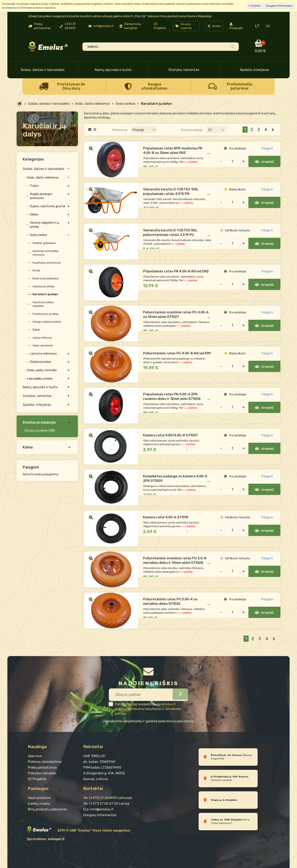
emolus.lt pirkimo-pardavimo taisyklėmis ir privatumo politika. (148, 709)
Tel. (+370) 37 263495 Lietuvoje (108, 798)
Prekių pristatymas (42, 767)
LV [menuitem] (268, 26)
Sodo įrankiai (125, 104)
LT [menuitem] (257, 26)
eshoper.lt (56, 839)
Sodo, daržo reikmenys (93, 104)
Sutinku (256, 6)
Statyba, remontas (184, 70)
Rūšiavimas (120, 130)
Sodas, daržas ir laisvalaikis (43, 70)
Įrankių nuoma (39, 804)
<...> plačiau (202, 163)
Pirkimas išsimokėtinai (45, 762)
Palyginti (268, 154)
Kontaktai (93, 788)
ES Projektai (160, 26)
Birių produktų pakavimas (47, 809)
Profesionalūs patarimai (240, 86)
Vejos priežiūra (39, 798)
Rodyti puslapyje (192, 130)
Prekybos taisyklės (42, 773)
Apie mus (35, 756)
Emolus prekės (36, 431)
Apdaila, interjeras (254, 70)
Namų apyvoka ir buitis (113, 70)
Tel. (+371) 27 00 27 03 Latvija (106, 804)
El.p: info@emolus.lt (98, 809)
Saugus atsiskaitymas (154, 86)
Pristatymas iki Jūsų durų (71, 86)
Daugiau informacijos (279, 6)
